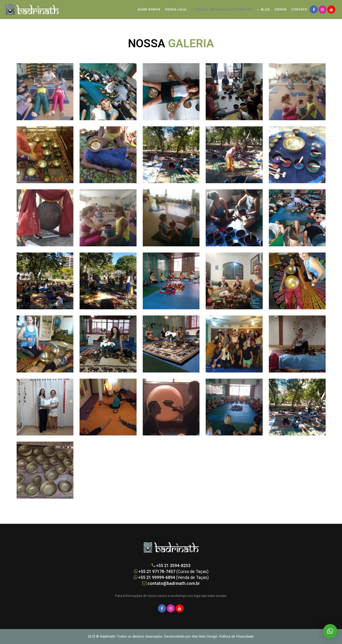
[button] (330, 631)
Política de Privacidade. (237, 636)
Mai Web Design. (205, 636)
